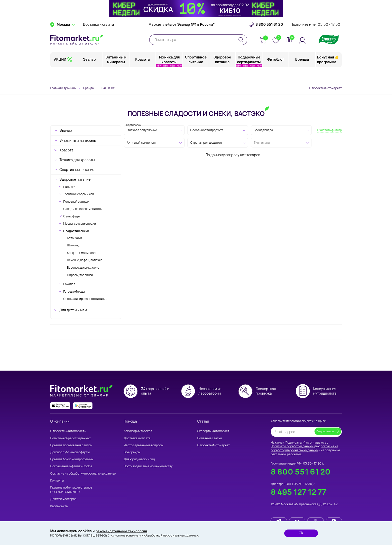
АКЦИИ (60, 74)
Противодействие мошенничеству (148, 466)
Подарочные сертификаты (249, 74)
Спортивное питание (196, 74)
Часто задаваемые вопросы (143, 445)
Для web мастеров (63, 499)
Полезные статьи (209, 438)
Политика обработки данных (70, 438)
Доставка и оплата (98, 39)
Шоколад (74, 245)
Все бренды (132, 452)
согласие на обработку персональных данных (304, 448)
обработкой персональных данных (175, 535)
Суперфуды (71, 216)
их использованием (126, 535)
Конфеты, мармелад (81, 253)
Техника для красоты (169, 74)
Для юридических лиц (139, 459)
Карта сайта (59, 506)
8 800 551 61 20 (269, 39)
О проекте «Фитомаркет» (68, 431)
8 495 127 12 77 (298, 492)
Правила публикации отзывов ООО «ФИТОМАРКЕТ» (71, 490)
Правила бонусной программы (72, 459)
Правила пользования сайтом (71, 445)
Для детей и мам (73, 310)
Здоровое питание (222, 74)
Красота (143, 74)
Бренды (302, 74)
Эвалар (90, 74)
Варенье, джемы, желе (83, 268)
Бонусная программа (327, 74)
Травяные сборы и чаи (79, 194)
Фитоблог (276, 74)
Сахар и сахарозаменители (83, 209)
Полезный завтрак (76, 202)
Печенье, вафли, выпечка (85, 260)
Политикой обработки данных (292, 446)
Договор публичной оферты (70, 452)
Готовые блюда (74, 291)
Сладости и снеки (76, 231)
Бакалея (69, 284)
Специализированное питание (85, 299)
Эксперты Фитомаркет (213, 431)
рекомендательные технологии (123, 531)
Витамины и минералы (116, 74)
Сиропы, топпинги (80, 275)
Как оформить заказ (138, 431)
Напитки (69, 187)
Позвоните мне (316, 39)
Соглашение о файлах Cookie (71, 466)
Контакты (57, 480)
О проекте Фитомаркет (325, 88)
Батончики (74, 238)
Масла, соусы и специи (80, 224)
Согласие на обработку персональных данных (83, 473)
